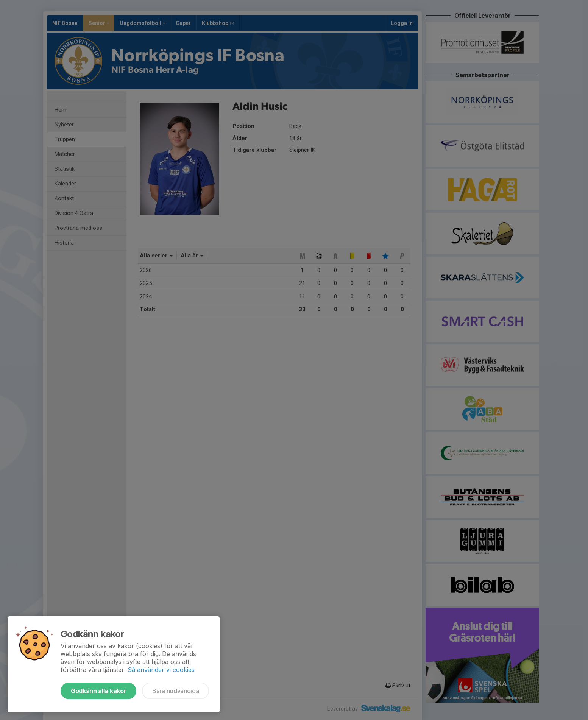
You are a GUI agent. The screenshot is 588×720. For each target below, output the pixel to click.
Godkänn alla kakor (98, 691)
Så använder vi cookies (161, 670)
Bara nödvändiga (175, 691)
